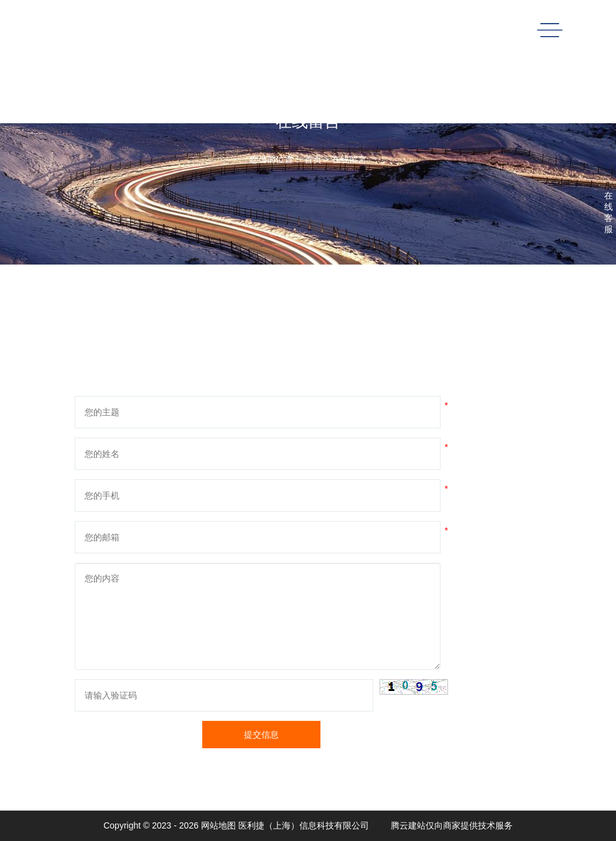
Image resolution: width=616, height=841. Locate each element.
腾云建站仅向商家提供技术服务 (452, 825)
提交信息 (261, 735)
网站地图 (218, 825)
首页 (313, 159)
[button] (414, 687)
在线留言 (349, 159)
